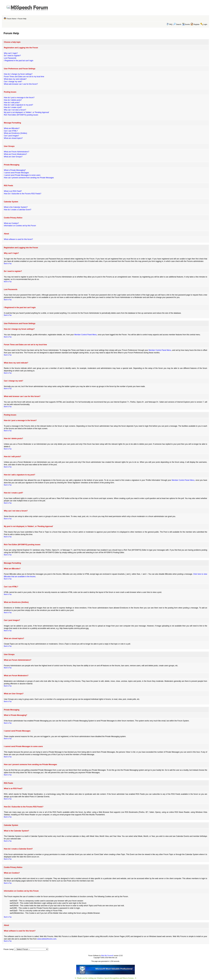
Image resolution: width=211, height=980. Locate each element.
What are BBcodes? (12, 128)
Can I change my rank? (13, 82)
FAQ (171, 24)
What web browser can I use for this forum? (21, 84)
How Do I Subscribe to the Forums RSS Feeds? (22, 194)
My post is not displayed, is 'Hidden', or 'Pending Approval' (26, 112)
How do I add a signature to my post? (18, 105)
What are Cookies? (11, 223)
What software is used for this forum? (18, 239)
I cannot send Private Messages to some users (22, 175)
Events (186, 24)
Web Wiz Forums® (107, 956)
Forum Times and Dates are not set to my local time (24, 77)
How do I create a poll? (13, 107)
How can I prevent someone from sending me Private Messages (29, 178)
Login (205, 24)
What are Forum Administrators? (16, 152)
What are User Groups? (13, 157)
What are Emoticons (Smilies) (15, 133)
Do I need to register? (12, 56)
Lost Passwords (10, 58)
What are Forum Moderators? (15, 154)
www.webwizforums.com (47, 939)
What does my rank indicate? (15, 79)
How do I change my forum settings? (18, 74)
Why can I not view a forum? (15, 110)
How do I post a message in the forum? (19, 98)
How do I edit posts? (12, 103)
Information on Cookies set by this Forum (20, 226)
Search (177, 24)
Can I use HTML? (11, 131)
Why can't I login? (11, 53)
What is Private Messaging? (15, 170)
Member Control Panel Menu (85, 335)
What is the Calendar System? (16, 207)
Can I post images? (11, 136)
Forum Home (11, 19)
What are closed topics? (13, 138)
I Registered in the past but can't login (18, 61)
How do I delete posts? (13, 100)
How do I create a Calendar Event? (18, 210)
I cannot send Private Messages (16, 173)
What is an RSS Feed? (13, 191)
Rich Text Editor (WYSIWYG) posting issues (21, 115)
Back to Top (8, 264)
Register (197, 24)
